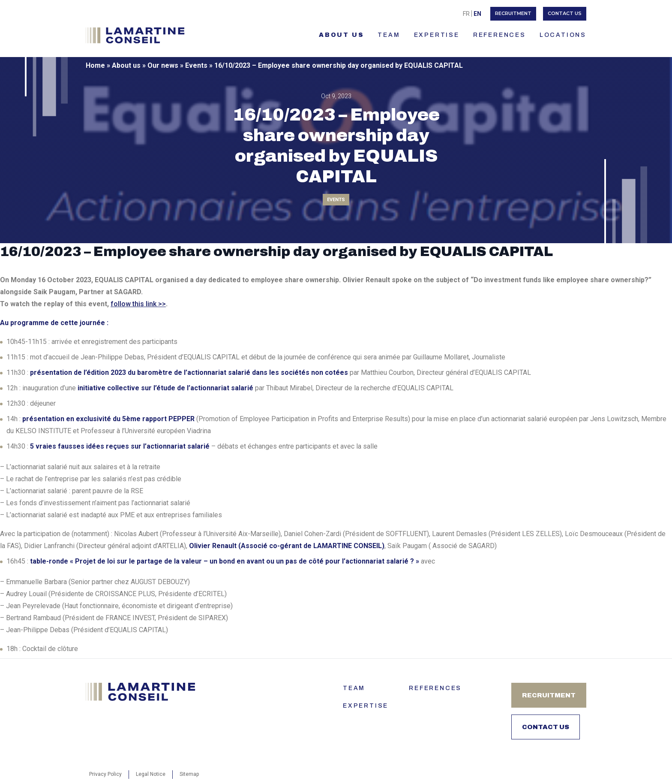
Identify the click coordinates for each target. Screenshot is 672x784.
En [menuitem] (477, 14)
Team (354, 688)
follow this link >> (138, 304)
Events (196, 65)
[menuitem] (466, 14)
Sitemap (189, 774)
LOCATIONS (563, 35)
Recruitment (513, 13)
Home (95, 65)
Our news (163, 65)
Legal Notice (151, 774)
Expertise (437, 35)
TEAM (389, 35)
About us (341, 35)
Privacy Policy (105, 774)
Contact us (565, 13)
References (499, 35)
